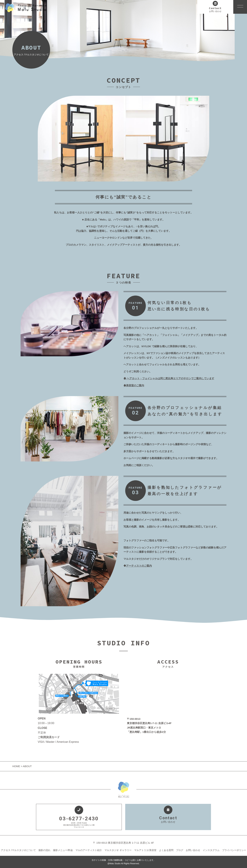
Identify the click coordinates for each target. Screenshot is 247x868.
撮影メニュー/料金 (63, 850)
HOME (17, 766)
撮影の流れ (44, 850)
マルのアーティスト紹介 (89, 850)
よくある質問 (166, 850)
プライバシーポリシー (234, 850)
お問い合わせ (193, 850)
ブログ (180, 850)
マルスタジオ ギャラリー (118, 850)
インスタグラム (211, 850)
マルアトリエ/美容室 (145, 850)
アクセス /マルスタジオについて (18, 850)
